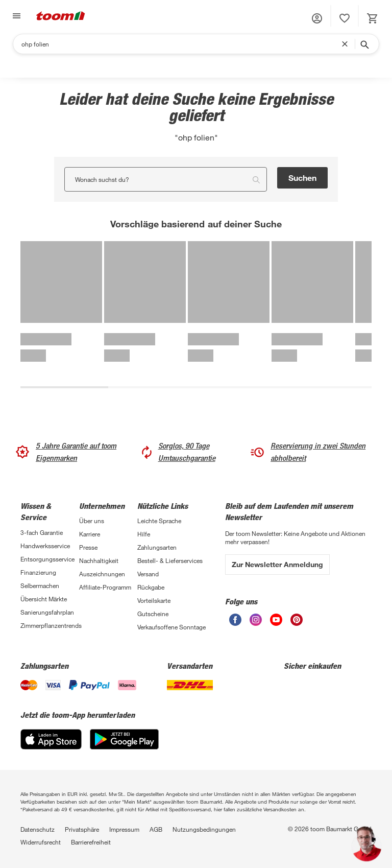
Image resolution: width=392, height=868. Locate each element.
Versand (148, 574)
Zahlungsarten (157, 547)
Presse (88, 547)
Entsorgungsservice (47, 559)
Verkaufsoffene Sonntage (171, 627)
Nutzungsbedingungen (204, 829)
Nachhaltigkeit (99, 560)
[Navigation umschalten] (15, 16)
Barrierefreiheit (91, 842)
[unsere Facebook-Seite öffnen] (235, 620)
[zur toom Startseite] (61, 16)
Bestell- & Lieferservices (170, 560)
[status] (345, 18)
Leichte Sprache (159, 521)
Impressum (124, 829)
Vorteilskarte (154, 600)
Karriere (90, 534)
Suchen (302, 178)
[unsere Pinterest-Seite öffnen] (297, 620)
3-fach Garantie (42, 532)
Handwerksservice (45, 546)
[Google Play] (124, 739)
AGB (156, 829)
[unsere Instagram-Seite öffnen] (256, 620)
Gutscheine (153, 614)
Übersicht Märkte (44, 599)
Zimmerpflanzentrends (50, 625)
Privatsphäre (82, 829)
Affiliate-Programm (105, 587)
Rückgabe (151, 587)
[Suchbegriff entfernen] (347, 44)
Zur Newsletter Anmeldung (277, 564)
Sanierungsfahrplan (47, 612)
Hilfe (144, 534)
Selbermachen (40, 585)
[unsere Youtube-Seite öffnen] (276, 620)
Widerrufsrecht (41, 842)
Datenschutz (38, 829)
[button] (317, 18)
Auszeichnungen (102, 574)
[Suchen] (181, 44)
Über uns (92, 521)
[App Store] (51, 739)
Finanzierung (38, 572)
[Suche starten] (364, 44)
